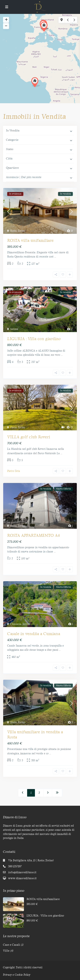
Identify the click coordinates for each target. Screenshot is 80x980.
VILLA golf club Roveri (29, 437)
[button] (36, 82)
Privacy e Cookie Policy (17, 975)
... (55, 257)
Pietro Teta (14, 471)
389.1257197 (15, 866)
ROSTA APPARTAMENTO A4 (34, 535)
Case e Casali (11, 945)
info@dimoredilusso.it (22, 872)
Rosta (13, 231)
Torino (21, 231)
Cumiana (16, 624)
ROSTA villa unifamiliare (30, 240)
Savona (14, 329)
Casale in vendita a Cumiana (34, 634)
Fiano (13, 427)
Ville (6, 951)
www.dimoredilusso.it (22, 878)
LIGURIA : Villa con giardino (34, 339)
